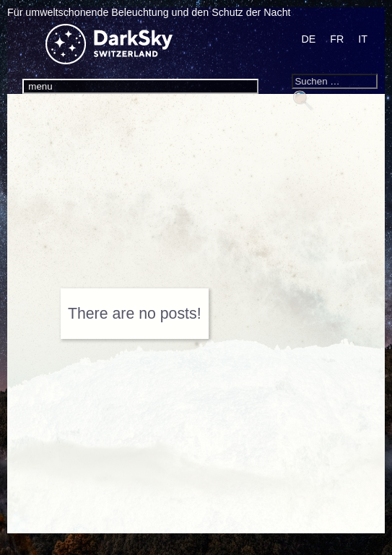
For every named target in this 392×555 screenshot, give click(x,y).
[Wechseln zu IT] (363, 39)
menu (40, 86)
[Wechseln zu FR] (337, 39)
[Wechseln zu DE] (308, 39)
